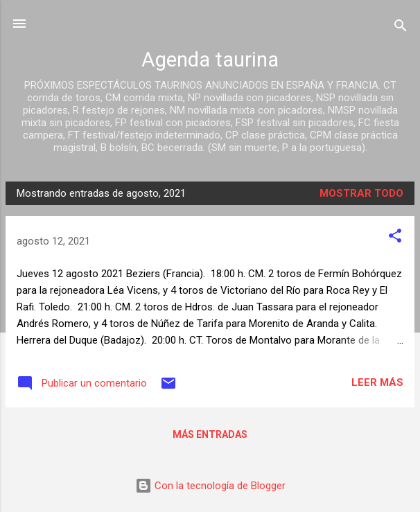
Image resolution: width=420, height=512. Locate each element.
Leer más (377, 382)
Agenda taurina (210, 60)
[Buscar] (401, 28)
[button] (395, 238)
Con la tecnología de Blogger (210, 486)
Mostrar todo (361, 193)
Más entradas (210, 434)
